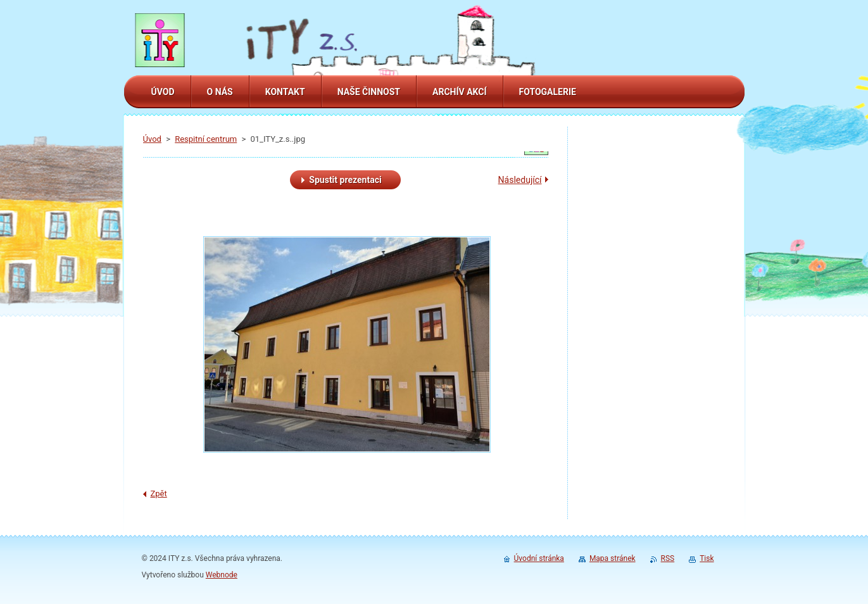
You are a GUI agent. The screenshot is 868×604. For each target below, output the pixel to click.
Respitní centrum (206, 139)
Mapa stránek (613, 558)
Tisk (707, 558)
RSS (668, 558)
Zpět (159, 494)
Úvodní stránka (539, 558)
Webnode (222, 575)
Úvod (152, 139)
